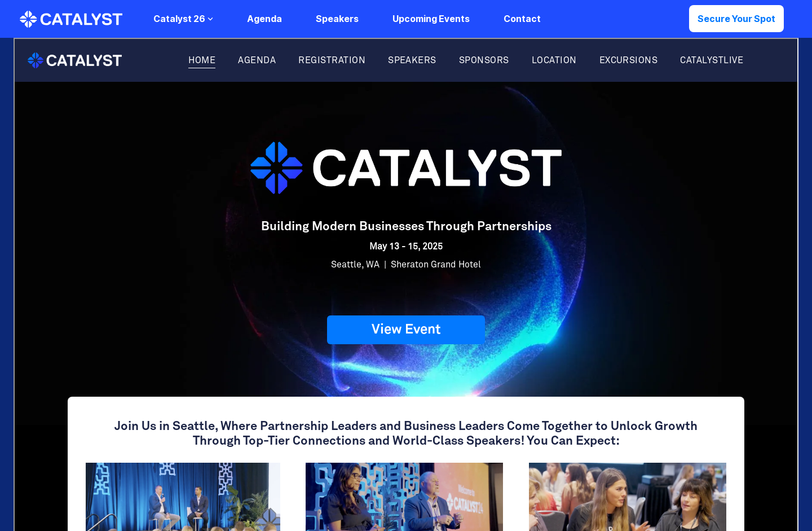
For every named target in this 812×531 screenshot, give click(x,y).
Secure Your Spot (736, 19)
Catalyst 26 (183, 19)
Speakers (337, 19)
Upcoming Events (431, 19)
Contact (522, 19)
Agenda (264, 19)
